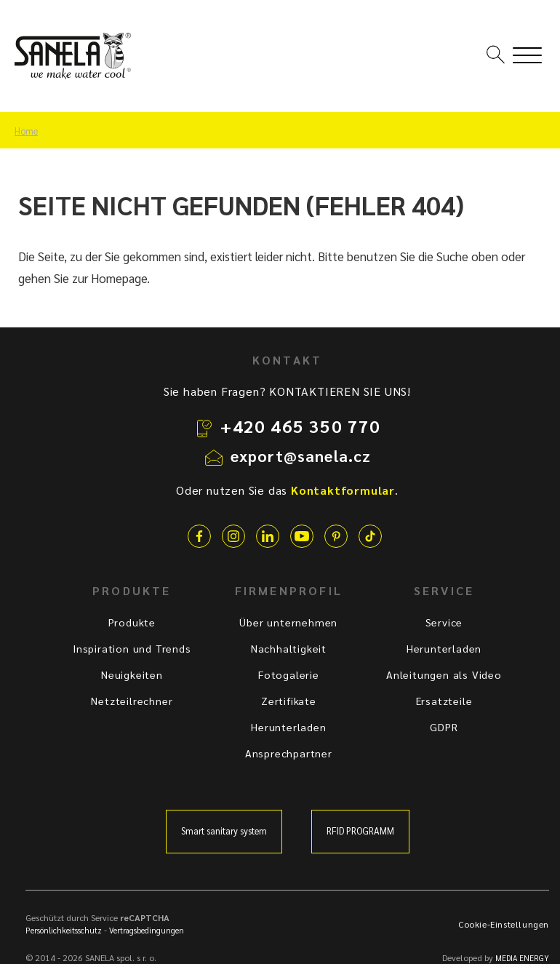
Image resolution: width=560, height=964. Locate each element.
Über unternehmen (288, 622)
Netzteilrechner (132, 701)
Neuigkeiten (132, 674)
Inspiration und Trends (132, 648)
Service (444, 622)
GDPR (444, 727)
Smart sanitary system (224, 831)
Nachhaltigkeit (289, 648)
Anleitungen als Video (444, 674)
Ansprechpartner (289, 753)
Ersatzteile (444, 701)
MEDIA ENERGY (522, 958)
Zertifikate (289, 701)
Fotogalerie (289, 674)
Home (26, 131)
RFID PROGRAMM (360, 831)
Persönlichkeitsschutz (64, 930)
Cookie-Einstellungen (504, 924)
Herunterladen (288, 727)
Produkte (132, 622)
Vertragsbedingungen (147, 930)
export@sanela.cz (301, 455)
